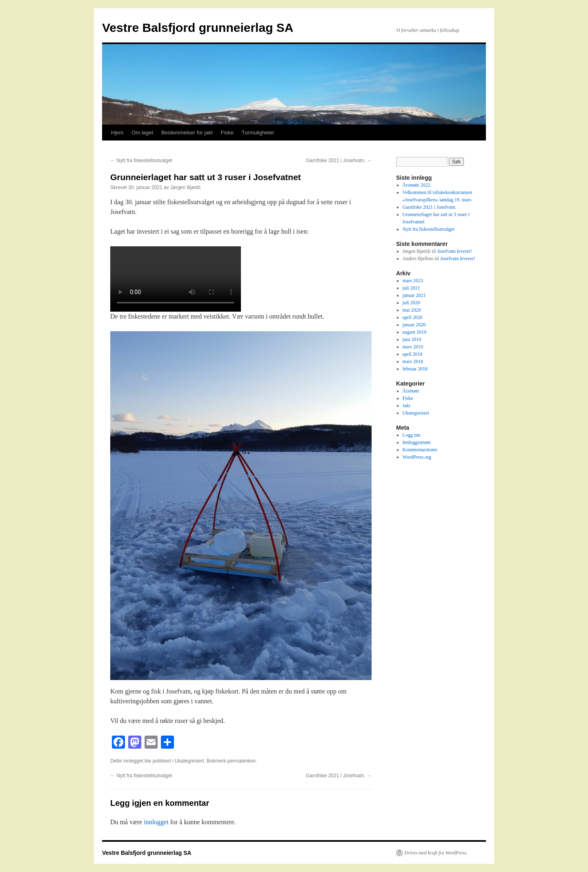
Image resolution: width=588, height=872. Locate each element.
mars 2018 (413, 361)
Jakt (406, 406)
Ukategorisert (189, 761)
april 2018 (413, 354)
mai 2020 (412, 310)
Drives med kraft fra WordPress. (436, 853)
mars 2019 (413, 347)
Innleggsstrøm (417, 442)
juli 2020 (411, 303)
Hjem (117, 133)
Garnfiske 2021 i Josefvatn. (339, 161)
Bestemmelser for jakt (187, 133)
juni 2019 (412, 339)
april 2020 (413, 317)
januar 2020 (414, 325)
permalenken (242, 761)
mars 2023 (413, 281)
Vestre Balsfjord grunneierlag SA (198, 28)
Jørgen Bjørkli (185, 187)
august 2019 (414, 332)
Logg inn (412, 435)
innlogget (156, 822)
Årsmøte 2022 (416, 185)
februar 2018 (415, 369)
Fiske (227, 133)
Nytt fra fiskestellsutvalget (141, 161)
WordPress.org (417, 457)
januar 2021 (414, 295)
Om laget (142, 133)
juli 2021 (411, 288)
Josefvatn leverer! (454, 251)
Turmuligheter (258, 133)
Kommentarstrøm (420, 450)
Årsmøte (411, 391)
